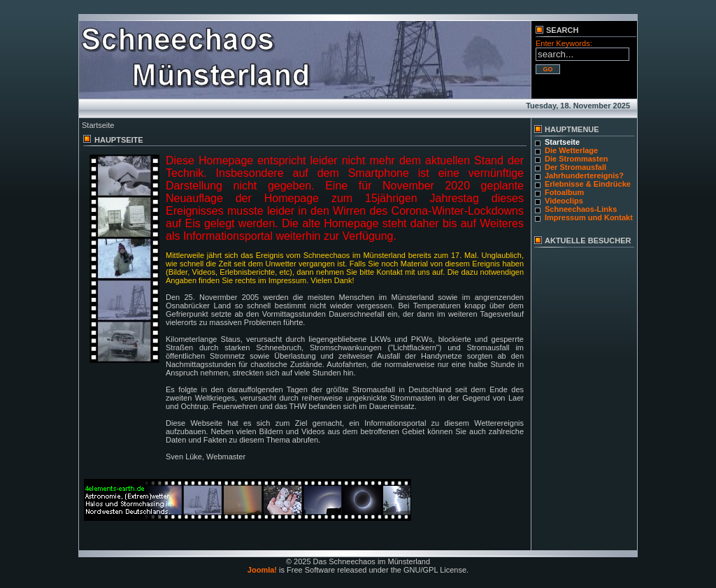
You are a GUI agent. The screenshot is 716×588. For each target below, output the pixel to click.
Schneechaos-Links (581, 209)
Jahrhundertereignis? (584, 175)
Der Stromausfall (575, 167)
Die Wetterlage (571, 150)
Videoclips (564, 201)
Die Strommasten (576, 159)
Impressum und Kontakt (589, 217)
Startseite (562, 142)
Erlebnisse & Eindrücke (588, 184)
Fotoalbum (564, 192)
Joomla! (262, 570)
